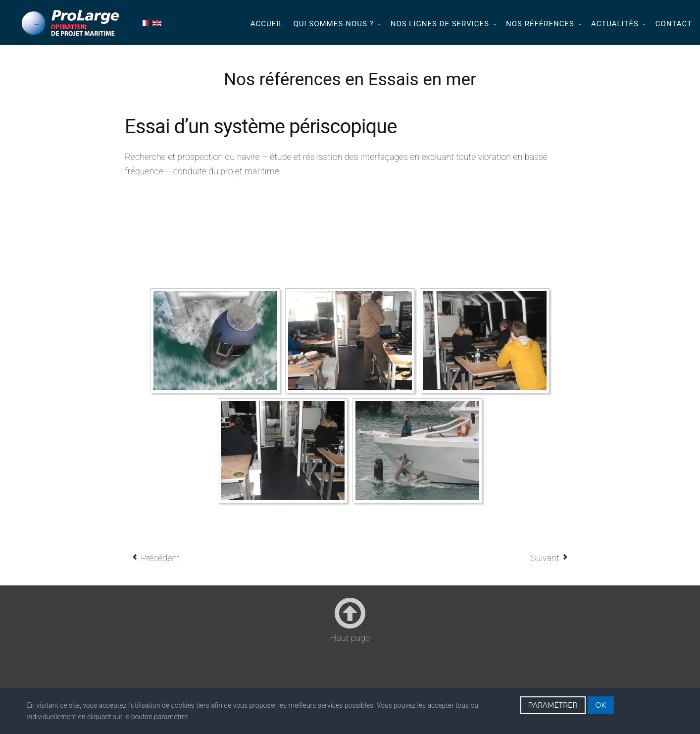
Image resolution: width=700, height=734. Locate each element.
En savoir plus (212, 717)
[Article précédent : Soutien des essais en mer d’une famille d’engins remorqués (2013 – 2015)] (156, 558)
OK (601, 705)
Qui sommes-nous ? (333, 24)
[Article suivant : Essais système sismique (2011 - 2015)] (550, 558)
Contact (674, 24)
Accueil (267, 24)
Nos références (540, 24)
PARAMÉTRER (553, 705)
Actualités (615, 24)
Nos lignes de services (440, 24)
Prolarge (71, 23)
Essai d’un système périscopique (261, 127)
